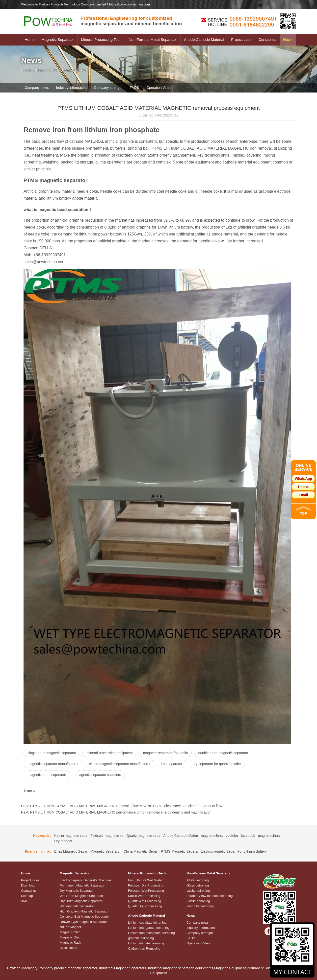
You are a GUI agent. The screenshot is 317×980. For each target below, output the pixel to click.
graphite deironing (141, 938)
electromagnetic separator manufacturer (120, 764)
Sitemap (27, 896)
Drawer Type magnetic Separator (83, 922)
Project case (241, 39)
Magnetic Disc (70, 937)
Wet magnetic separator (77, 906)
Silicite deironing (198, 901)
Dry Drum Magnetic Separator (81, 901)
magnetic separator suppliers (99, 775)
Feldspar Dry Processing (146, 885)
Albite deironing (198, 880)
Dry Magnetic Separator (77, 891)
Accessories (68, 948)
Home (29, 39)
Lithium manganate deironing (149, 928)
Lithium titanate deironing (146, 943)
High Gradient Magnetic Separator (84, 911)
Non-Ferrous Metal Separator (153, 39)
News (288, 39)
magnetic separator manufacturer (53, 764)
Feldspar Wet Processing (146, 891)
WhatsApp (303, 479)
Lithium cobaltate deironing (147, 922)
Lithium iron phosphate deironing (151, 933)
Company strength (108, 88)
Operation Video (159, 88)
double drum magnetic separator (223, 753)
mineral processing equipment (110, 753)
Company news (37, 88)
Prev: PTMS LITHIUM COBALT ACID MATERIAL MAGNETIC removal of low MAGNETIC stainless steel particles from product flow (122, 806)
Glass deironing (198, 885)
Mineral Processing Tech (101, 39)
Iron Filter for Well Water (145, 880)
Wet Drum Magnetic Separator (81, 896)
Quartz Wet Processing (145, 901)
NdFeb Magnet (70, 927)
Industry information (71, 88)
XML (24, 901)
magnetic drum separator (47, 775)
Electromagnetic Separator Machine (85, 880)
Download (28, 885)
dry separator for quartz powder (217, 764)
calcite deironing (198, 891)
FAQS (134, 88)
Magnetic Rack (70, 943)
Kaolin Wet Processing (144, 896)
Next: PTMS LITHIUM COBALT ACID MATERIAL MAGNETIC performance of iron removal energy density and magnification (116, 812)
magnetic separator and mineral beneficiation (131, 21)
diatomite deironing (200, 906)
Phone (304, 487)
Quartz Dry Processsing (145, 906)
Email (303, 495)
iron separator (171, 764)
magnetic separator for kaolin (166, 753)
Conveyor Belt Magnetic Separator (84, 917)
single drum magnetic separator (52, 753)
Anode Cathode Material (204, 39)
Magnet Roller (70, 932)
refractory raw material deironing (210, 896)
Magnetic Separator (58, 39)
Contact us (267, 39)
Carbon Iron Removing (144, 948)
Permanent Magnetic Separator (82, 885)
